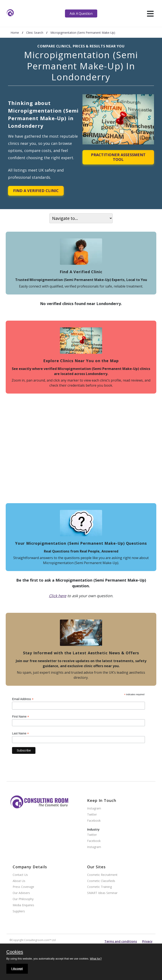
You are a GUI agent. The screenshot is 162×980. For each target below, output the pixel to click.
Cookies (15, 952)
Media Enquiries (23, 905)
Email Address (23, 699)
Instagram (94, 809)
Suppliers (19, 911)
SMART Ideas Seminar (102, 893)
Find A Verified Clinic (36, 191)
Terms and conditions (121, 941)
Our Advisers (21, 893)
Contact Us (20, 875)
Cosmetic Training (99, 887)
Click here (58, 596)
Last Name (20, 733)
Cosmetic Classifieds (101, 881)
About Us (19, 881)
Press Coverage (23, 887)
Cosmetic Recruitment (102, 875)
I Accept (17, 969)
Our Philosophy (23, 899)
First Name (21, 717)
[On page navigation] (81, 218)
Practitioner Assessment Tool (118, 157)
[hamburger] (150, 13)
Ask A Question (81, 13)
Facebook (94, 821)
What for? (96, 959)
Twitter (92, 815)
